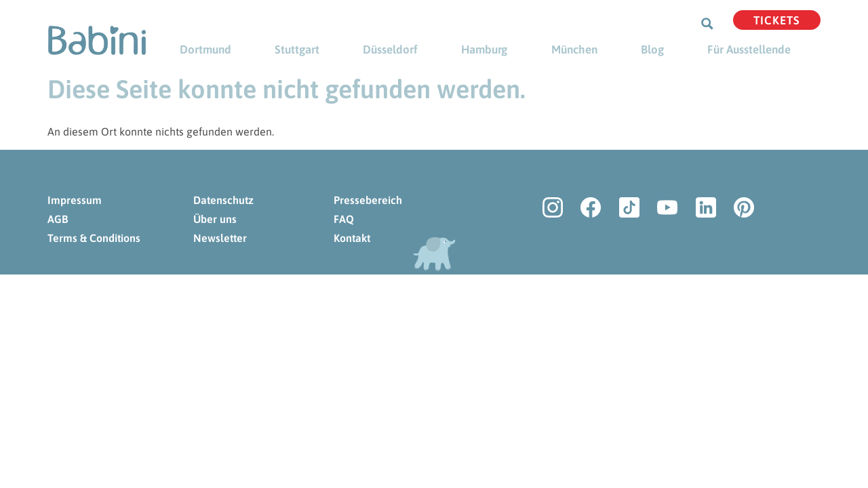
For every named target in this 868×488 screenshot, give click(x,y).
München (574, 49)
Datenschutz (223, 200)
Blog (652, 49)
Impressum (75, 200)
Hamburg (484, 49)
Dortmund (205, 49)
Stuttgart (297, 49)
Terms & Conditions (94, 238)
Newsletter (220, 238)
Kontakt (352, 238)
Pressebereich (368, 200)
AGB (58, 219)
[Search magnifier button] (707, 24)
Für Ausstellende (749, 49)
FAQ (344, 219)
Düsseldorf (390, 49)
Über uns (215, 219)
